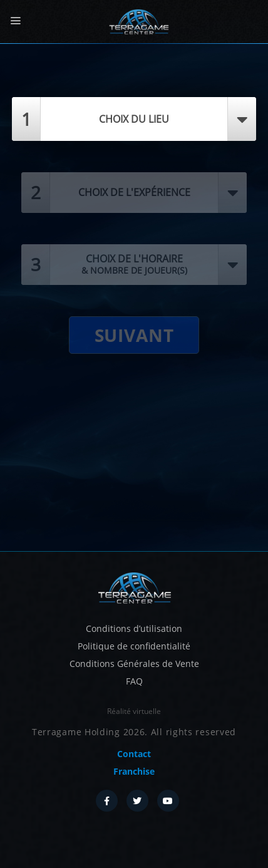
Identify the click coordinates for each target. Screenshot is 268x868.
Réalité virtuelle (134, 711)
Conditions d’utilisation (134, 628)
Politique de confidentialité (134, 646)
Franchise (134, 771)
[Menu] (15, 21)
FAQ (134, 681)
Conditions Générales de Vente (134, 664)
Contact (134, 754)
